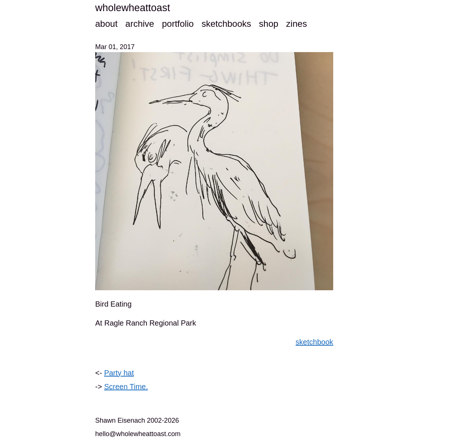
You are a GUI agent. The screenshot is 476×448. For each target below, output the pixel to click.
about (106, 24)
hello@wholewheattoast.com (138, 434)
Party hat (119, 373)
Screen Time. (126, 387)
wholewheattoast (133, 8)
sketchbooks (226, 24)
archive (140, 24)
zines (296, 24)
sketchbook (314, 342)
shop (268, 24)
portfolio (178, 24)
